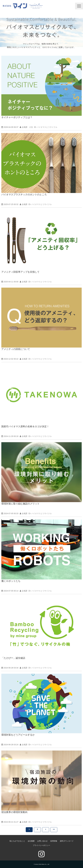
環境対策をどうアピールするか (18, 735)
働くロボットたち (11, 581)
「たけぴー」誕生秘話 (13, 658)
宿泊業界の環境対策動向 (14, 812)
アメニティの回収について (16, 349)
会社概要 (31, 841)
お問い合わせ (42, 841)
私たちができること (17, 841)
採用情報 (54, 841)
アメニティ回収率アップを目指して (20, 272)
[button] (79, 6)
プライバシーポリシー (41, 845)
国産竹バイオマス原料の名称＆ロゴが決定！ (25, 426)
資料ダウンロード (67, 841)
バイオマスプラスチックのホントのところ (24, 195)
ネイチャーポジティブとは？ (17, 117)
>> (54, 829)
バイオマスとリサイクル (47, 127)
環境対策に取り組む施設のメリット (20, 504)
